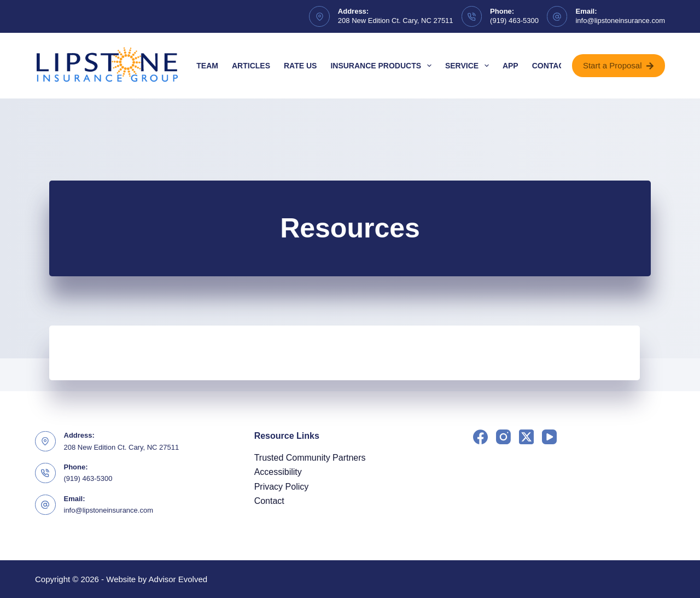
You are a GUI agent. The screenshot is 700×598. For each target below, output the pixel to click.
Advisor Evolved (178, 579)
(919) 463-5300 (514, 21)
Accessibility (278, 472)
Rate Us (300, 66)
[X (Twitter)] (526, 437)
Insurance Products (383, 66)
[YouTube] (549, 437)
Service (469, 66)
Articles (251, 66)
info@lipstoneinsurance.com (620, 21)
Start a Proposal (619, 65)
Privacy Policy (282, 487)
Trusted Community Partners (310, 458)
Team (207, 66)
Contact (550, 66)
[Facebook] (480, 437)
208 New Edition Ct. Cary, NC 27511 (396, 21)
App (511, 66)
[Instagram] (503, 437)
